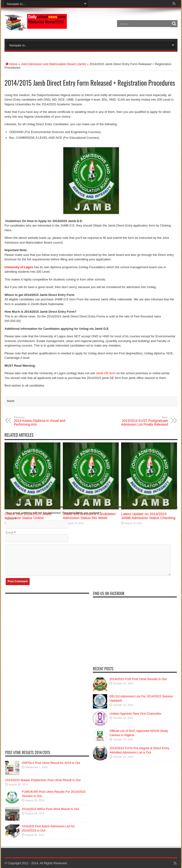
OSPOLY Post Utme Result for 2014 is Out (51, 763)
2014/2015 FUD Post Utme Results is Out (138, 679)
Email (10, 532)
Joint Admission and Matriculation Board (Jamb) (53, 64)
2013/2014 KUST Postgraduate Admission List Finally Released (139, 421)
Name (10, 519)
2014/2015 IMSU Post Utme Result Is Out (50, 809)
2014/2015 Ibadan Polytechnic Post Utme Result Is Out (43, 780)
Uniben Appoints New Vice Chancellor (135, 714)
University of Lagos (19, 267)
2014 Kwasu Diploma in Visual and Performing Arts (43, 421)
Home (11, 64)
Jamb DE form (106, 373)
